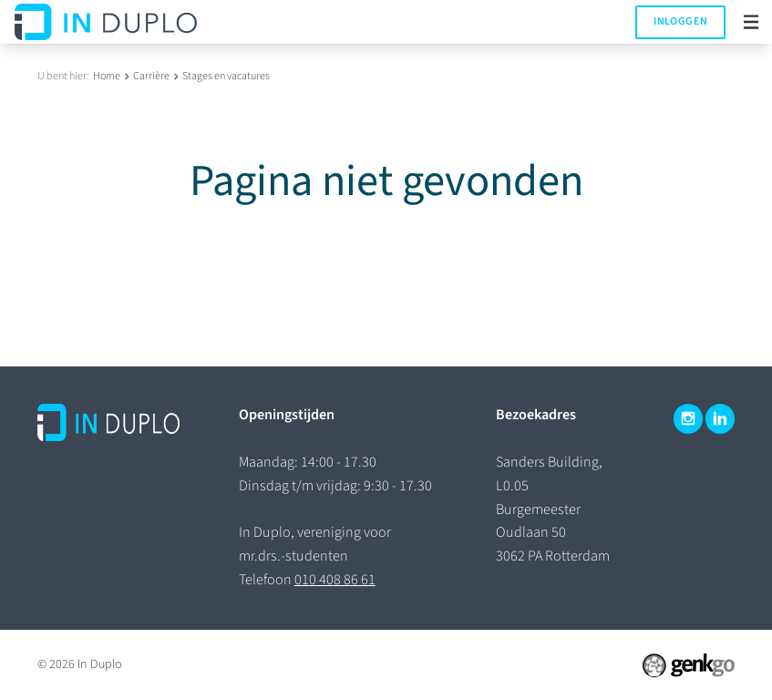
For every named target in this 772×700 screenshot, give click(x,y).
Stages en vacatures (226, 76)
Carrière (151, 76)
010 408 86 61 (335, 580)
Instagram (688, 418)
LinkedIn (720, 418)
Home (107, 76)
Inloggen (680, 21)
